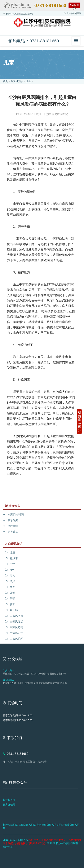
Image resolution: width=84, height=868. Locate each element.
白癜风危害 (16, 627)
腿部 (12, 604)
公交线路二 (9, 680)
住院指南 (13, 526)
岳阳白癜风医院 (27, 825)
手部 (12, 598)
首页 (5, 81)
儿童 (29, 81)
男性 (12, 564)
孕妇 (12, 581)
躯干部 (14, 610)
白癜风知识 (17, 81)
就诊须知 (13, 520)
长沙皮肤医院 (10, 825)
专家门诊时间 (16, 514)
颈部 (12, 593)
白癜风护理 (16, 639)
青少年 (14, 558)
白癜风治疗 (16, 633)
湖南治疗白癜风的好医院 (50, 825)
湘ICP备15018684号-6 (15, 840)
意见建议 (13, 532)
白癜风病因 (16, 616)
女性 (12, 570)
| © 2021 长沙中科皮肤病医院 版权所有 (42, 843)
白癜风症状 (16, 622)
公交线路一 (9, 670)
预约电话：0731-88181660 (34, 41)
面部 (12, 587)
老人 (12, 575)
